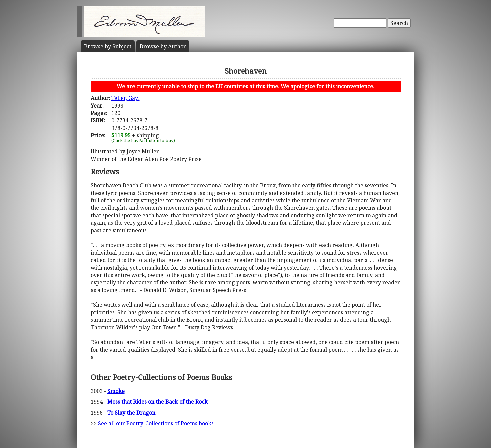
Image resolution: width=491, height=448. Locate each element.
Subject (108, 46)
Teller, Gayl (125, 98)
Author (163, 46)
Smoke (116, 391)
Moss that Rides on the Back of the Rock (157, 402)
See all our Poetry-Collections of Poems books (156, 423)
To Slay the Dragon (131, 413)
